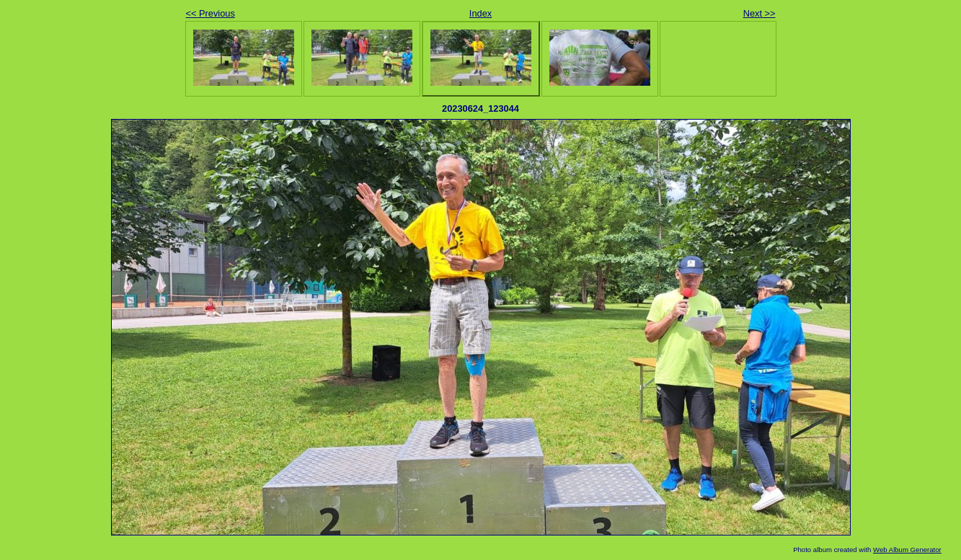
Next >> (759, 13)
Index (480, 13)
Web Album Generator (907, 550)
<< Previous (211, 13)
